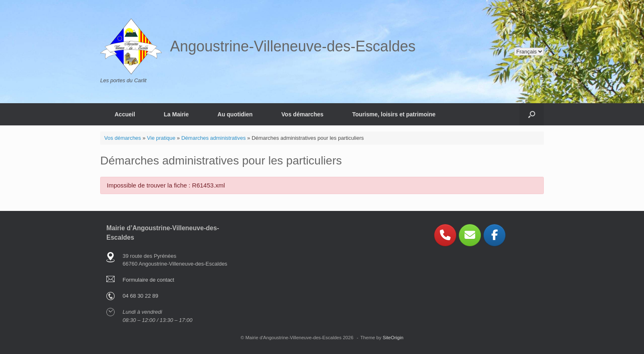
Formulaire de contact (149, 280)
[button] (532, 114)
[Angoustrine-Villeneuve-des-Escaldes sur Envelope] (470, 235)
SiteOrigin (393, 338)
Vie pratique (161, 138)
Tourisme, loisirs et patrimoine (394, 114)
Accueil (125, 114)
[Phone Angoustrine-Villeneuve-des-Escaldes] (445, 235)
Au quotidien (235, 114)
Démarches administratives (213, 138)
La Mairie (176, 114)
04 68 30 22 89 (141, 296)
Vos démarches (302, 114)
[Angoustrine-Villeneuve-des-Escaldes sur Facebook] (494, 235)
